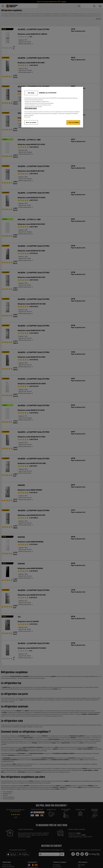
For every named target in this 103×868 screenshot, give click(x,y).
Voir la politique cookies (31, 108)
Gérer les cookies (31, 122)
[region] (52, 107)
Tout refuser (31, 93)
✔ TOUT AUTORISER (73, 122)
